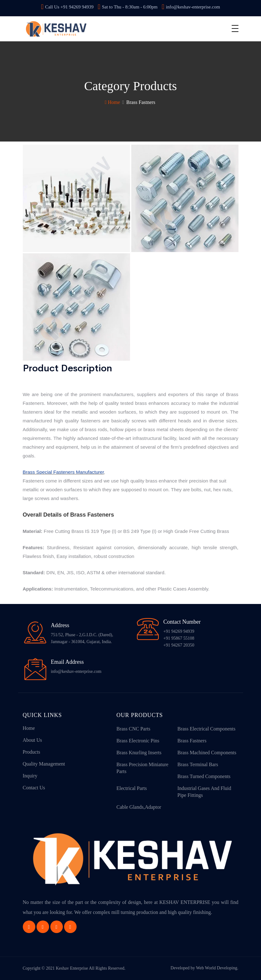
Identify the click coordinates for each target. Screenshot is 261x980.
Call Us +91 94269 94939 (67, 7)
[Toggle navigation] (235, 28)
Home (112, 102)
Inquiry (30, 776)
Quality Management (44, 764)
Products (32, 752)
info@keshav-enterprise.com (191, 7)
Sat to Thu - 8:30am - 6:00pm (128, 7)
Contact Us (34, 788)
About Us (33, 740)
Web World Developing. (217, 968)
